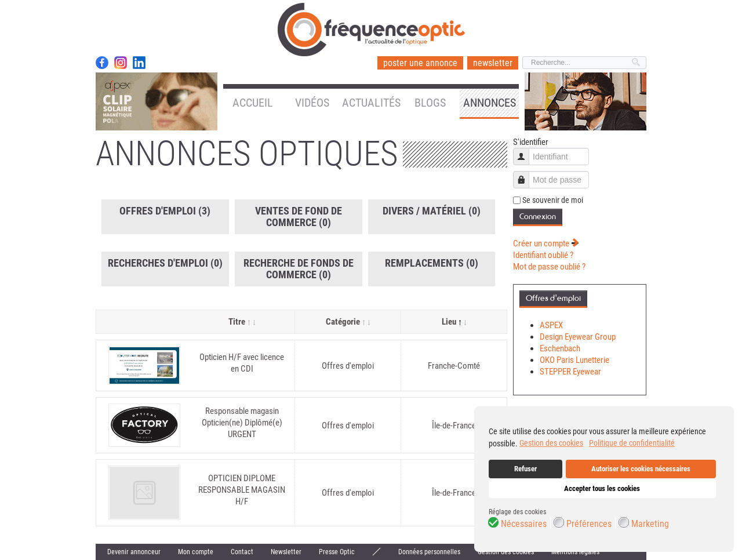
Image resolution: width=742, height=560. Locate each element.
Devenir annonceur (134, 552)
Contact (242, 552)
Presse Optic (337, 552)
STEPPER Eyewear (570, 372)
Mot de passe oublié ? (549, 267)
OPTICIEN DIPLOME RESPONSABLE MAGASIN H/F (242, 490)
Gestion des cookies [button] (551, 443)
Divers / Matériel (432, 211)
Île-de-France (454, 426)
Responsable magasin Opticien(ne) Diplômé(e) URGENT (242, 423)
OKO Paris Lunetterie (574, 360)
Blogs (430, 103)
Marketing (650, 524)
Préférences (589, 524)
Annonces (490, 103)
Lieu (454, 322)
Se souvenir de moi (553, 200)
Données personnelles (429, 552)
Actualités (371, 103)
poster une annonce (420, 63)
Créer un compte (546, 243)
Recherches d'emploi (165, 263)
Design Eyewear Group (578, 337)
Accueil (253, 103)
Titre (242, 322)
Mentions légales (575, 552)
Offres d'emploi (165, 211)
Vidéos (312, 103)
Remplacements (432, 263)
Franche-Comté (454, 366)
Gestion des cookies (506, 552)
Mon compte (196, 552)
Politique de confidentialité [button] (632, 443)
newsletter (493, 63)
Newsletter (286, 552)
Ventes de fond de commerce (299, 217)
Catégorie (348, 322)
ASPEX (551, 325)
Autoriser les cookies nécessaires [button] (641, 469)
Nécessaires (524, 524)
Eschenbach (560, 348)
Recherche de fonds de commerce (299, 269)
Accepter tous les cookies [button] (602, 488)
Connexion (538, 217)
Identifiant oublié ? (543, 255)
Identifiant (525, 151)
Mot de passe (525, 174)
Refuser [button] (525, 469)
